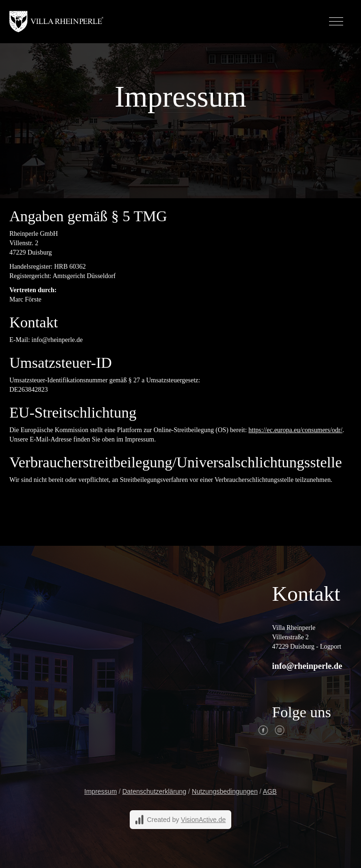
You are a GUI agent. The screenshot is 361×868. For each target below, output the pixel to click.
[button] (336, 22)
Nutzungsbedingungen (225, 791)
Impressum (100, 791)
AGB (270, 791)
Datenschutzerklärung (154, 791)
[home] (56, 22)
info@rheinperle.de (307, 666)
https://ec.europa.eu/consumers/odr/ (296, 430)
